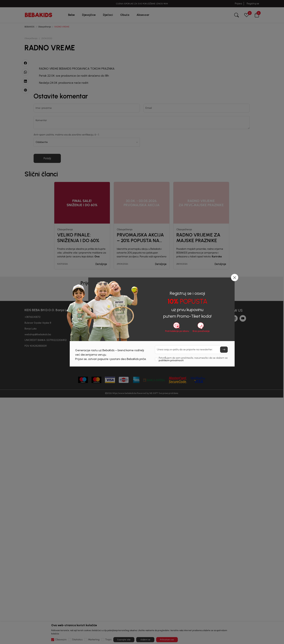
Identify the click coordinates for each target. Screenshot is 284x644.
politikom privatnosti (171, 360)
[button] (235, 278)
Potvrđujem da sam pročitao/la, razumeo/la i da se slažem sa (193, 359)
